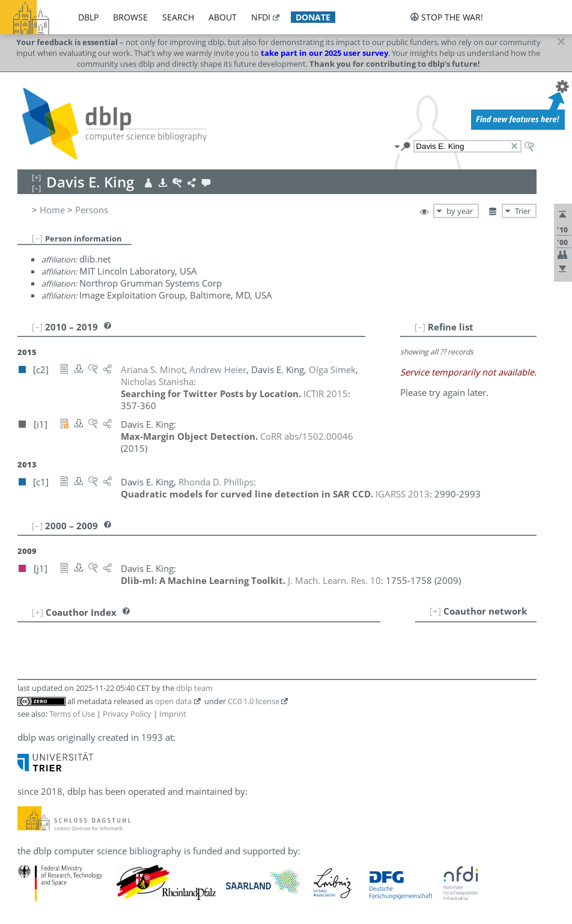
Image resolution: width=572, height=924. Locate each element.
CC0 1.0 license (254, 701)
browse (130, 17)
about (223, 17)
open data (173, 701)
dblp (88, 17)
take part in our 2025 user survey (324, 53)
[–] (37, 238)
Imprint (173, 714)
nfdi (261, 17)
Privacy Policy (127, 714)
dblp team (194, 688)
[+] (435, 611)
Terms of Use (72, 714)
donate (313, 17)
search (178, 17)
